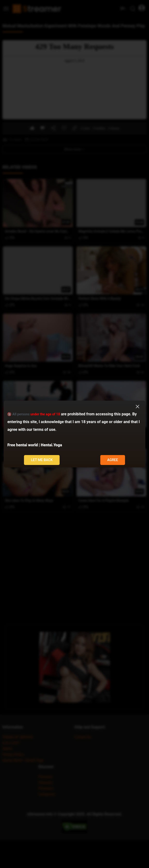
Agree (113, 460)
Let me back (42, 460)
